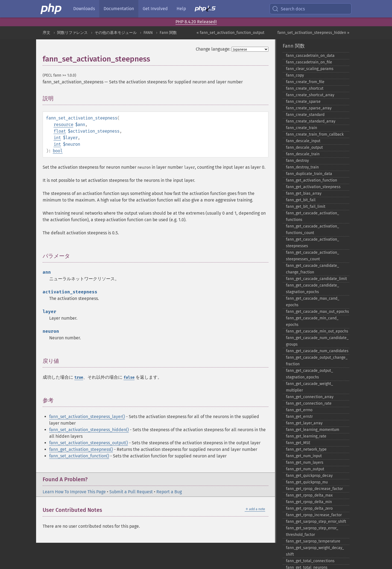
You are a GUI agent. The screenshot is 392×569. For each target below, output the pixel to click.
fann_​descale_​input (303, 141)
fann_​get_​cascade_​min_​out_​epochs (317, 331)
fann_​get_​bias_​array (304, 193)
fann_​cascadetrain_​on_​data (310, 56)
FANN (148, 33)
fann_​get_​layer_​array (304, 423)
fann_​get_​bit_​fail (301, 200)
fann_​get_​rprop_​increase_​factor (314, 515)
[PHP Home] (51, 9)
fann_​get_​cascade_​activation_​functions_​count (312, 230)
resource (63, 125)
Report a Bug (169, 492)
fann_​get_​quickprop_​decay (309, 476)
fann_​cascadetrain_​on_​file (309, 62)
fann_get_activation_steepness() (81, 449)
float (60, 131)
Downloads (84, 9)
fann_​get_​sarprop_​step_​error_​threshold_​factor (312, 531)
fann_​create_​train (302, 128)
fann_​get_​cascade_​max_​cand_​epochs (313, 302)
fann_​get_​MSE (298, 443)
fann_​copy (295, 75)
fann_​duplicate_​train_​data (309, 174)
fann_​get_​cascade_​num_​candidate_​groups (317, 341)
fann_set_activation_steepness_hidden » (313, 33)
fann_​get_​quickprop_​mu (307, 482)
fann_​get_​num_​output (305, 469)
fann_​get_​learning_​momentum (313, 430)
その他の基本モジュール (116, 33)
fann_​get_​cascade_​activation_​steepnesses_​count (312, 256)
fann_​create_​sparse (303, 102)
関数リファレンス (72, 33)
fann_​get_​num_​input (304, 456)
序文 (46, 33)
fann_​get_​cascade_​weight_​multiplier (309, 387)
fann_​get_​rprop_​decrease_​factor (314, 489)
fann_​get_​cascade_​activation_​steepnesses (312, 243)
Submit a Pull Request (131, 492)
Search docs (288, 9)
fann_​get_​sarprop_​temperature (313, 541)
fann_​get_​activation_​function (311, 180)
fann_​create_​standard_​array (311, 121)
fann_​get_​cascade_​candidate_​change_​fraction (312, 269)
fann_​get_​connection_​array (310, 397)
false (129, 377)
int (57, 138)
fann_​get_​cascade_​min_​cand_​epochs (312, 321)
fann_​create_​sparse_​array (309, 108)
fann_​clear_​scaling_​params (310, 69)
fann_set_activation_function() (79, 456)
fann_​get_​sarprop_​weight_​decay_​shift (315, 551)
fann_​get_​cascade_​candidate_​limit (316, 279)
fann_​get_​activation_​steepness (313, 187)
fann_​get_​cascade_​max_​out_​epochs (318, 312)
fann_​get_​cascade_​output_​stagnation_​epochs (309, 374)
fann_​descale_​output (304, 148)
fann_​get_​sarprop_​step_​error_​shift (316, 522)
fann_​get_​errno (299, 410)
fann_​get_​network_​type (306, 449)
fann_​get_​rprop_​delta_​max (309, 495)
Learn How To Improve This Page (74, 492)
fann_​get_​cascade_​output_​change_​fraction (317, 361)
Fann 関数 (168, 33)
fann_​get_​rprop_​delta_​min (309, 502)
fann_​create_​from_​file (305, 82)
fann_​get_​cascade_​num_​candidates (317, 351)
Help (181, 9)
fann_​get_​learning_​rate (306, 436)
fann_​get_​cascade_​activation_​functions (312, 216)
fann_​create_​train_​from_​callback (315, 134)
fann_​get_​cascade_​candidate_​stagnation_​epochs (312, 289)
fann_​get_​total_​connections (310, 561)
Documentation (119, 9)
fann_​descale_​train (303, 154)
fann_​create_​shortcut (305, 88)
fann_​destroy (297, 161)
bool (58, 151)
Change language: (213, 49)
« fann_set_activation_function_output (230, 33)
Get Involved (155, 9)
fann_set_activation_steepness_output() (89, 443)
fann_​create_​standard (305, 115)
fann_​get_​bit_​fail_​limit (306, 207)
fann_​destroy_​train (302, 167)
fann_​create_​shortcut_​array (310, 95)
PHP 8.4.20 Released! (196, 22)
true (79, 377)
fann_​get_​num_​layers (305, 463)
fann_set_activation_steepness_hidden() (89, 430)
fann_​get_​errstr (299, 417)
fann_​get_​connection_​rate (309, 403)
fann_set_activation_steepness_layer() (87, 417)
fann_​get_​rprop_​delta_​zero (309, 508)
